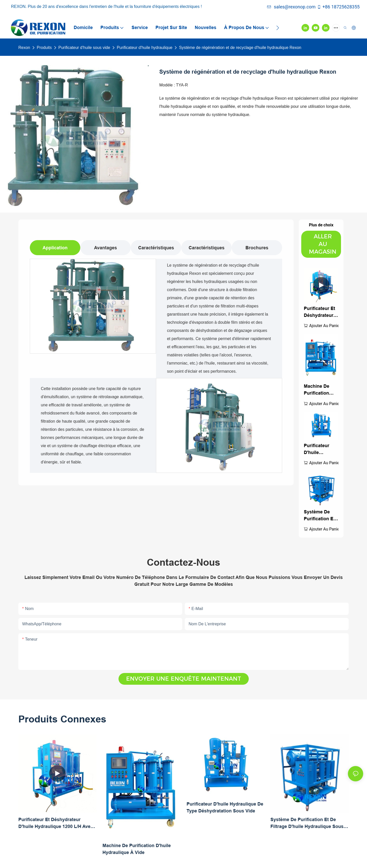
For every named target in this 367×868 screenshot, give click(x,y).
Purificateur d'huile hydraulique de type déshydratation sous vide (321, 450)
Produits (44, 48)
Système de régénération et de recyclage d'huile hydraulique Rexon (240, 48)
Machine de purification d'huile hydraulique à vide (319, 390)
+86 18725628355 (338, 7)
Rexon (24, 48)
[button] (278, 28)
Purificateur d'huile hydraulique (145, 48)
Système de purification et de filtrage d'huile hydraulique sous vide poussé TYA (319, 516)
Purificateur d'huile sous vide (84, 48)
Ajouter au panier (325, 326)
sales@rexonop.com (291, 7)
